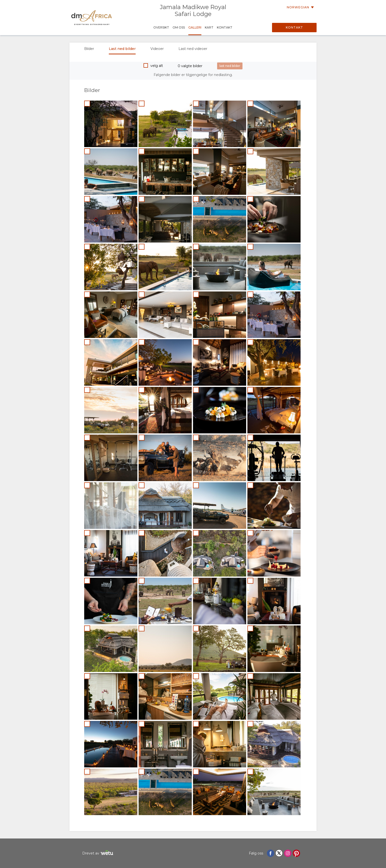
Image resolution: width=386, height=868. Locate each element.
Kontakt (294, 27)
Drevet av (98, 853)
